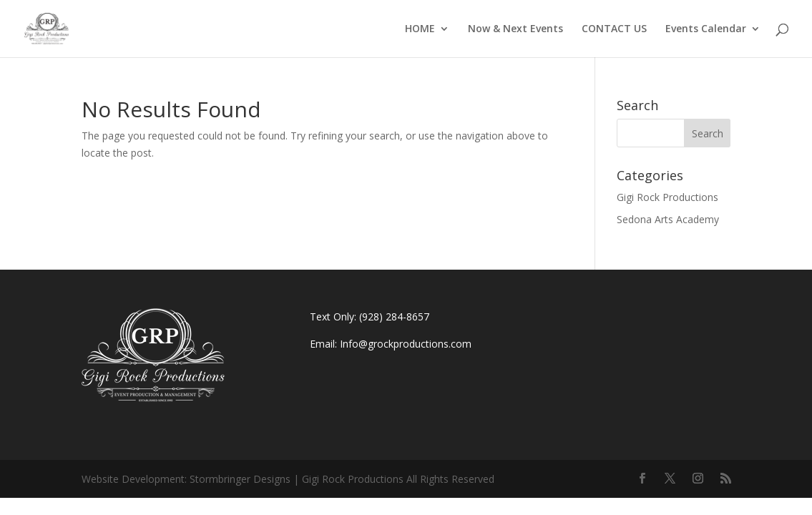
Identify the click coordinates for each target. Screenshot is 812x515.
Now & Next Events (515, 29)
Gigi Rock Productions (667, 197)
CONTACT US (614, 29)
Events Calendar (706, 29)
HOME (420, 29)
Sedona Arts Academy (668, 219)
